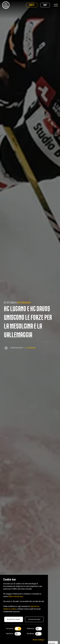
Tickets (32, 5)
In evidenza (24, 303)
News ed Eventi (17, 348)
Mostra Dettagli (39, 640)
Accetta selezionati (34, 619)
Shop (45, 5)
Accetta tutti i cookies (14, 619)
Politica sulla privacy (15, 596)
